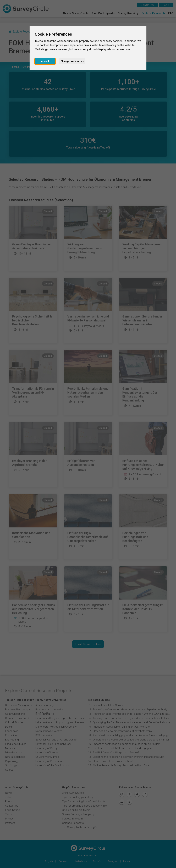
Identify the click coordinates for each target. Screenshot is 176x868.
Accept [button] (45, 61)
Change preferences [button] (72, 61)
